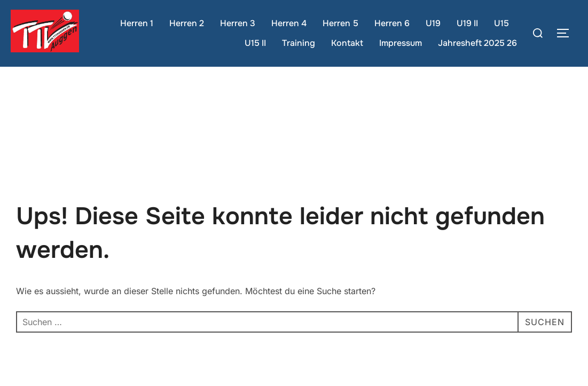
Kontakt (347, 43)
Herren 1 (137, 23)
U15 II (255, 43)
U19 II (467, 23)
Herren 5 (340, 23)
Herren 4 (289, 23)
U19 (433, 23)
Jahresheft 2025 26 (477, 43)
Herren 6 (392, 23)
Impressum (401, 43)
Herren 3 (238, 23)
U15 (501, 23)
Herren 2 (187, 23)
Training (299, 43)
